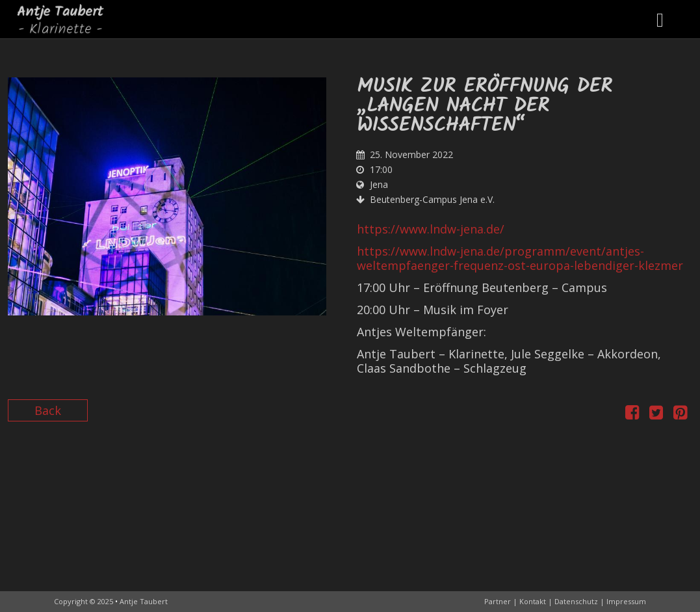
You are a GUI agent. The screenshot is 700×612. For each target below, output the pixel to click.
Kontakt (533, 601)
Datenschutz (576, 601)
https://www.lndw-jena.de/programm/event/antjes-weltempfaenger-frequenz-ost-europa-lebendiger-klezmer (520, 258)
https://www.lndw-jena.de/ (431, 229)
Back (48, 410)
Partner (498, 601)
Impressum (626, 601)
